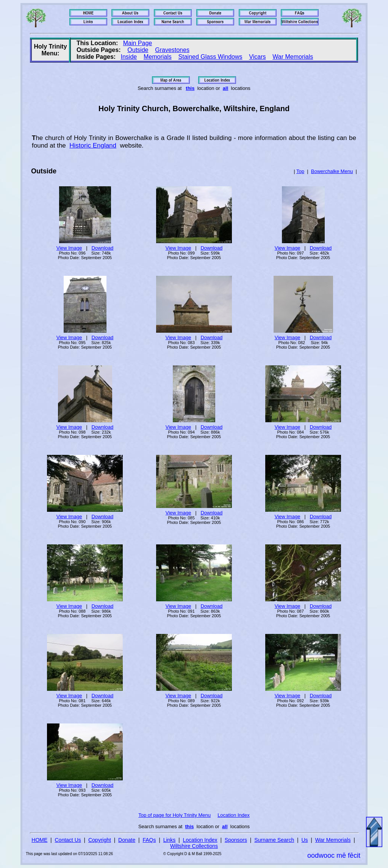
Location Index (234, 815)
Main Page (138, 43)
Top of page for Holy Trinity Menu (174, 815)
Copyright (100, 840)
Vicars (257, 57)
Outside (138, 50)
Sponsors (236, 840)
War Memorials (293, 57)
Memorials (158, 57)
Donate (127, 840)
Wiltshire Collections (194, 846)
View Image (69, 248)
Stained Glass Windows (210, 57)
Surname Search (274, 840)
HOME (39, 840)
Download (102, 248)
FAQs (149, 840)
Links (170, 840)
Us (304, 840)
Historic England (93, 145)
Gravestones (172, 50)
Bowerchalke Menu (332, 171)
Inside (129, 57)
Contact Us (68, 840)
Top (300, 171)
